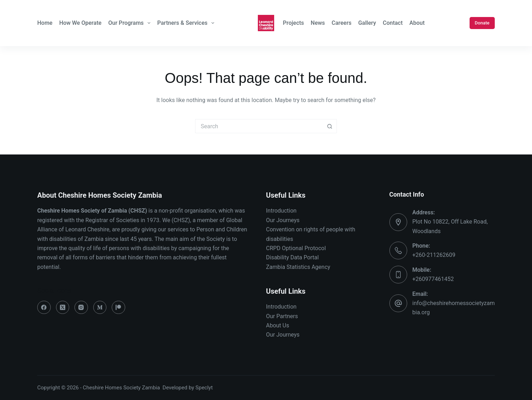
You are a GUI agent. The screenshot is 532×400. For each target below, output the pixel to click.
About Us (278, 325)
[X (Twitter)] (63, 308)
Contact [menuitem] (393, 23)
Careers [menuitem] (342, 23)
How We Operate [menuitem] (80, 23)
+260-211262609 (434, 255)
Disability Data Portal (292, 257)
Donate (482, 23)
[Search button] (330, 126)
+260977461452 (433, 279)
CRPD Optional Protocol (296, 248)
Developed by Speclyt (188, 388)
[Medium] (100, 308)
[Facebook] (44, 308)
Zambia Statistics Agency (298, 267)
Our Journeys (283, 220)
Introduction (281, 211)
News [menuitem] (318, 23)
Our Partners (282, 316)
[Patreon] (118, 308)
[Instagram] (81, 308)
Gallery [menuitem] (367, 23)
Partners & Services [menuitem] (186, 23)
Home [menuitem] (45, 23)
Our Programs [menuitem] (130, 23)
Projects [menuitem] (294, 23)
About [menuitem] (417, 23)
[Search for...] (259, 126)
